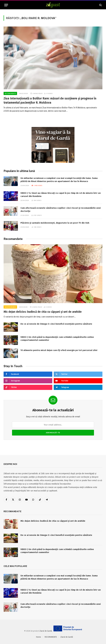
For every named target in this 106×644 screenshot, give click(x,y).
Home (38, 637)
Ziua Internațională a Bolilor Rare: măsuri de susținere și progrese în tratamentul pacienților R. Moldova (50, 101)
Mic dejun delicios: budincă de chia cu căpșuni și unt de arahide (43, 312)
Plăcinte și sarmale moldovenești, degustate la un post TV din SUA (55, 223)
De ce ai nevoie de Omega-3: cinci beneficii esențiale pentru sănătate (56, 324)
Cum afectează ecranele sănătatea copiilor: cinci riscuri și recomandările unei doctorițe (61, 209)
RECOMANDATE (10, 93)
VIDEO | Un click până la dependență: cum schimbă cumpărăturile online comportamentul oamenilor (57, 339)
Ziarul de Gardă (46, 631)
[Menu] (6, 5)
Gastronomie (10, 307)
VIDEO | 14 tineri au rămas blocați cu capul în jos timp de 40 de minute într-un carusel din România (61, 195)
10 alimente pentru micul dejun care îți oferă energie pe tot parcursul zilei (59, 350)
